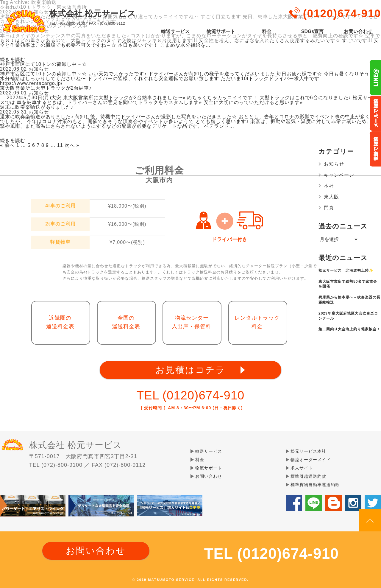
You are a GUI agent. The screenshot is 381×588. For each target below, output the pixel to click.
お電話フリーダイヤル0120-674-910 (375, 149)
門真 (329, 208)
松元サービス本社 (308, 451)
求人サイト (302, 468)
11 (60, 145)
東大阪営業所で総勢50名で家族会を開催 (348, 284)
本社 (329, 186)
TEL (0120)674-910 (190, 395)
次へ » (72, 145)
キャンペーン (339, 175)
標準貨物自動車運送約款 (315, 485)
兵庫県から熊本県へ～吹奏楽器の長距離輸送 (349, 300)
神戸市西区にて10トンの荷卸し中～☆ (43, 64)
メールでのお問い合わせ (375, 113)
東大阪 (331, 197)
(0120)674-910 (342, 14)
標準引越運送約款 (308, 476)
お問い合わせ (358, 32)
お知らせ (334, 164)
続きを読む (13, 60)
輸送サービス (175, 32)
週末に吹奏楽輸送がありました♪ (37, 107)
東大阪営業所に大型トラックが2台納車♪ (46, 88)
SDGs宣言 (313, 32)
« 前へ (7, 145)
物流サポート (221, 32)
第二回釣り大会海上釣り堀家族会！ (349, 329)
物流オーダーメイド (311, 460)
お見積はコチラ (190, 370)
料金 (267, 32)
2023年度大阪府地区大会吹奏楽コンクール (348, 316)
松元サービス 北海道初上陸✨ (346, 270)
